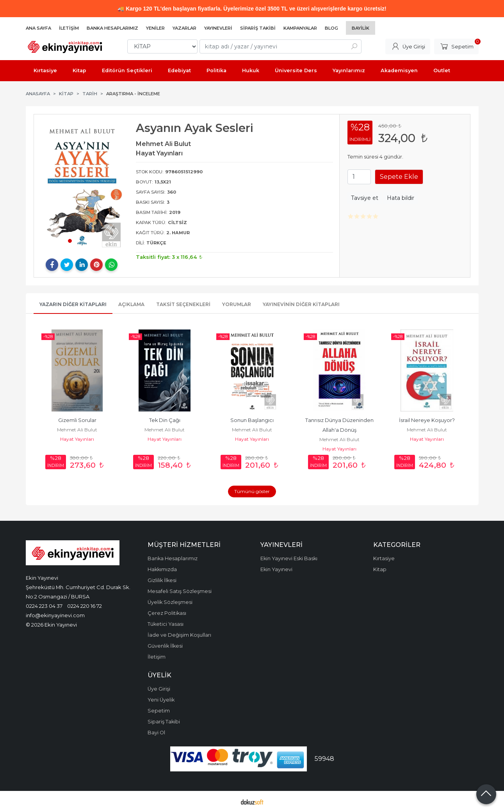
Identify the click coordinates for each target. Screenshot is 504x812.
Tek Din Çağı (165, 420)
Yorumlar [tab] (237, 304)
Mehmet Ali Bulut (77, 430)
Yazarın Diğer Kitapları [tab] (73, 304)
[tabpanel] (82, 185)
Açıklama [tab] (131, 304)
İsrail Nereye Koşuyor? (427, 420)
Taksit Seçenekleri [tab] (183, 304)
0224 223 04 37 (44, 606)
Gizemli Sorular (77, 420)
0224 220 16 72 (85, 606)
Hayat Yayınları (77, 439)
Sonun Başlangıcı (252, 420)
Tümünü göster (252, 491)
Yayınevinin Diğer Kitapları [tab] (301, 304)
